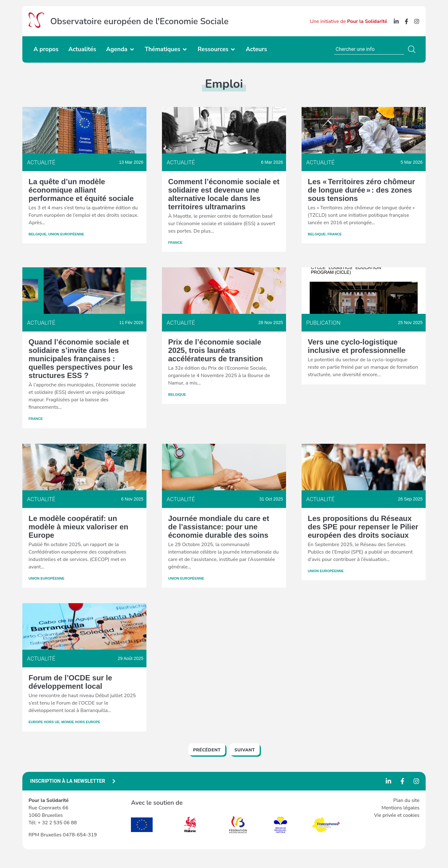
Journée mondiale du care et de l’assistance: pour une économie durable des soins (219, 527)
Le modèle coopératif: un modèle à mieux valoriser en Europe (78, 527)
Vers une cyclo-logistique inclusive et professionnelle (357, 346)
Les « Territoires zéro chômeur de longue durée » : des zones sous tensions (361, 190)
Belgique (37, 234)
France (175, 243)
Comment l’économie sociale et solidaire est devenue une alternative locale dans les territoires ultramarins (224, 194)
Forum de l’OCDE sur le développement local (70, 682)
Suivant (244, 750)
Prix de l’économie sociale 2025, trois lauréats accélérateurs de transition (215, 350)
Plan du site (406, 800)
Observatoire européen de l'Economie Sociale (139, 21)
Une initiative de (349, 21)
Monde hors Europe (81, 722)
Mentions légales (401, 808)
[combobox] (369, 49)
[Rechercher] (413, 49)
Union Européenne (66, 234)
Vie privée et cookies (397, 815)
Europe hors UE (44, 722)
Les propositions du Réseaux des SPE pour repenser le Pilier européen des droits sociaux (363, 527)
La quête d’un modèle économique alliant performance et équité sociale (81, 190)
